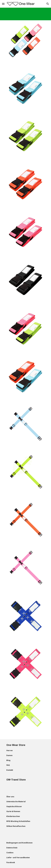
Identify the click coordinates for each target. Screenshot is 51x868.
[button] (3, 4)
